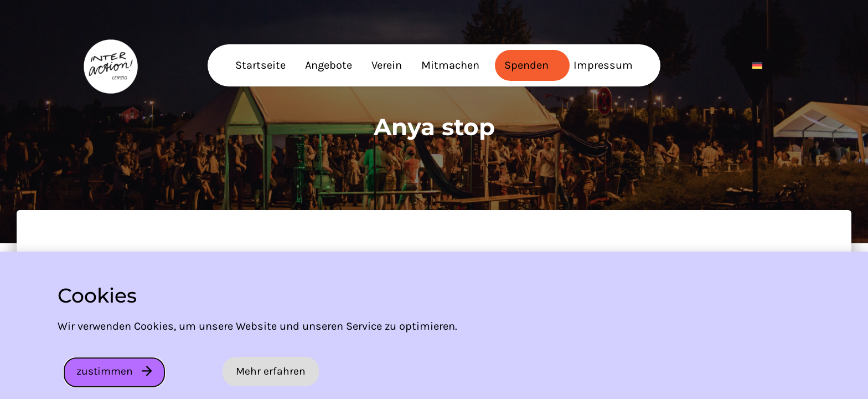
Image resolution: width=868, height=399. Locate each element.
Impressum (603, 65)
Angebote (329, 65)
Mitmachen (450, 65)
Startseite (260, 65)
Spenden (526, 65)
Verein (387, 65)
